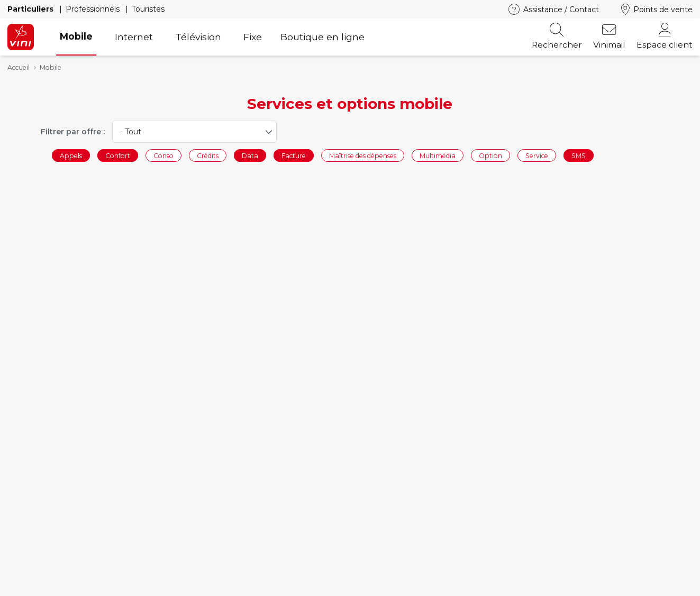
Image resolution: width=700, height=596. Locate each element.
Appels (71, 155)
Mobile (76, 36)
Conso (163, 155)
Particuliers (31, 9)
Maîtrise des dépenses (363, 155)
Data (250, 155)
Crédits (208, 155)
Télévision (198, 37)
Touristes (148, 9)
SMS (579, 155)
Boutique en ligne (322, 37)
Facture (294, 155)
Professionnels (94, 9)
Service (537, 155)
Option (490, 155)
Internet (134, 37)
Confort (118, 155)
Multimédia (438, 155)
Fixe (253, 37)
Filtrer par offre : (73, 132)
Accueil (19, 67)
